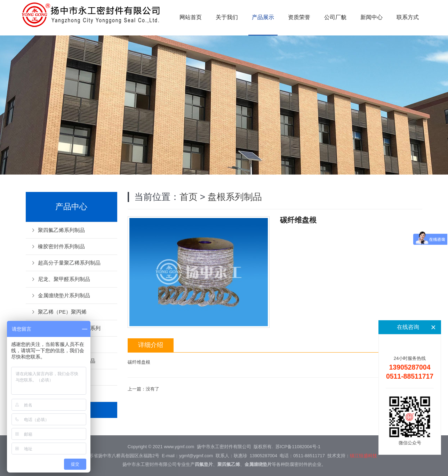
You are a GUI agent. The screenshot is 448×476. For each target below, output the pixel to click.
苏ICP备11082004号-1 (298, 447)
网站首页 (191, 17)
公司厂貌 (335, 17)
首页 (189, 197)
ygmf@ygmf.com (196, 456)
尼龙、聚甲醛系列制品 (64, 279)
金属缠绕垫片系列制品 (64, 295)
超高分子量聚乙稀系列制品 (69, 263)
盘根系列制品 (235, 197)
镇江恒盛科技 (363, 456)
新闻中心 (371, 17)
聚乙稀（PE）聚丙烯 (62, 312)
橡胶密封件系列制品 (61, 246)
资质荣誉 (299, 17)
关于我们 (227, 17)
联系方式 (408, 17)
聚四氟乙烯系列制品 (61, 230)
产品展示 (263, 17)
